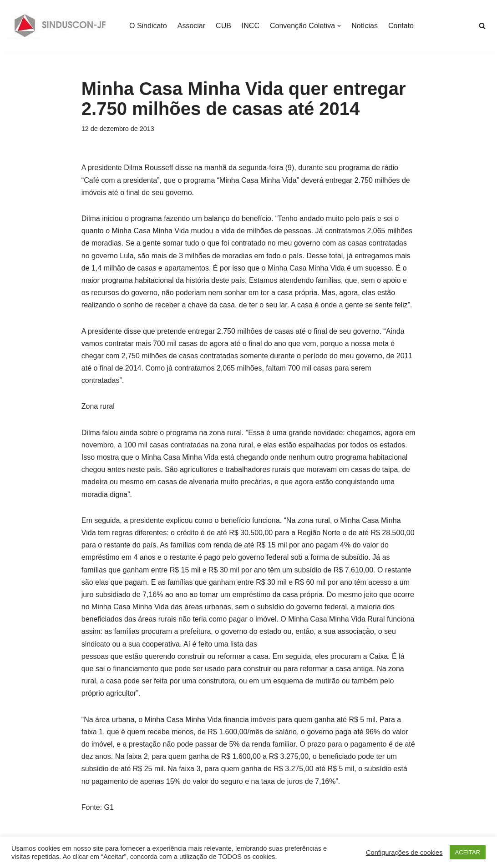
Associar (191, 26)
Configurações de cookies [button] (404, 853)
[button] (339, 26)
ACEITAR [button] (468, 852)
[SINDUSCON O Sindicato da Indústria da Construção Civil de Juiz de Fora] (60, 26)
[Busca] (482, 26)
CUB (223, 26)
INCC (251, 26)
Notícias (365, 26)
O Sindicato (148, 26)
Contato (401, 26)
